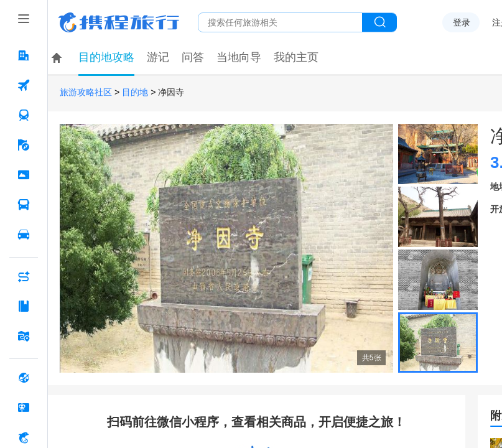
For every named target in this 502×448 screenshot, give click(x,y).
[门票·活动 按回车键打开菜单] (24, 175)
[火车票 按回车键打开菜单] (24, 115)
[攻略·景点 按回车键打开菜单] (24, 306)
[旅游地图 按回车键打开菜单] (24, 336)
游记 (158, 57)
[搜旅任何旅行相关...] (280, 22)
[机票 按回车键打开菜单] (24, 85)
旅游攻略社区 (86, 92)
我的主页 (296, 57)
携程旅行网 (119, 22)
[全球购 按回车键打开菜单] (24, 378)
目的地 (135, 92)
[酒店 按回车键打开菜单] (24, 55)
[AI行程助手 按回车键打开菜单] (24, 276)
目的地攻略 (106, 57)
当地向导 (239, 57)
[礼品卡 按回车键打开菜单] (24, 408)
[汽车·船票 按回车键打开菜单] (24, 205)
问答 (193, 57)
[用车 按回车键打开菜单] (24, 235)
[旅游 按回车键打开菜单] (24, 145)
